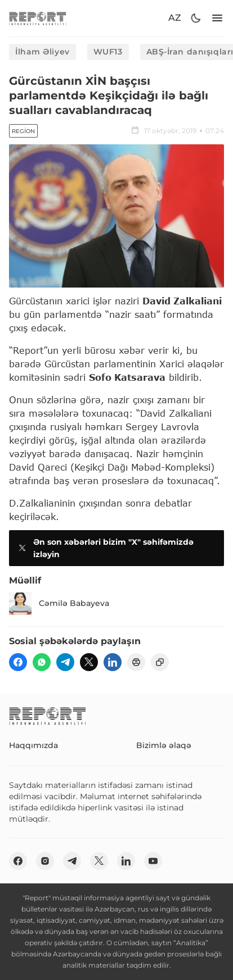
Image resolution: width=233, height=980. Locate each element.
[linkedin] (113, 662)
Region (23, 131)
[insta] (45, 861)
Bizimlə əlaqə (164, 745)
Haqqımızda (33, 745)
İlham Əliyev (42, 52)
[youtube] (153, 861)
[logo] (38, 18)
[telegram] (65, 662)
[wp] (42, 662)
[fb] (18, 662)
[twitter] (89, 662)
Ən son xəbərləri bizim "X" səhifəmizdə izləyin (105, 548)
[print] (136, 662)
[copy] (160, 662)
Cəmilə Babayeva (59, 604)
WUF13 (108, 52)
